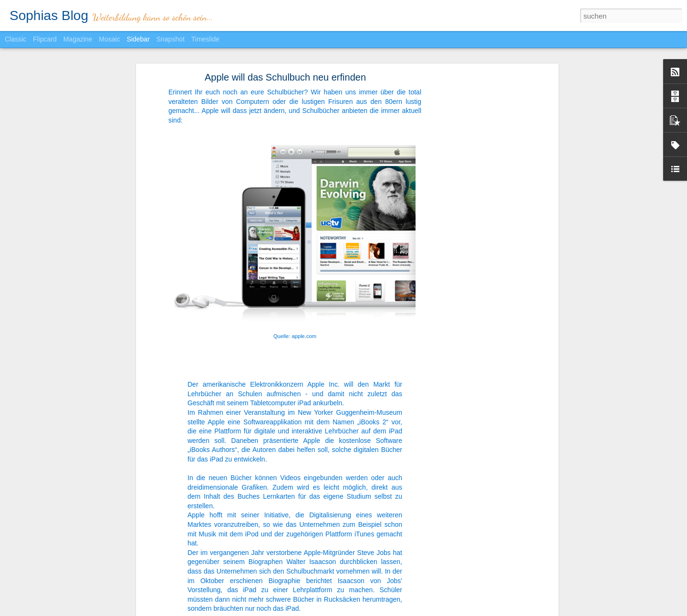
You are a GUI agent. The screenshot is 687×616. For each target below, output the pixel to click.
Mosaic (109, 39)
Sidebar (138, 39)
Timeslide (205, 39)
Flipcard (45, 39)
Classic (16, 39)
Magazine (78, 39)
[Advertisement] (474, 196)
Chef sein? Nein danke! (53, 595)
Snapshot (171, 39)
